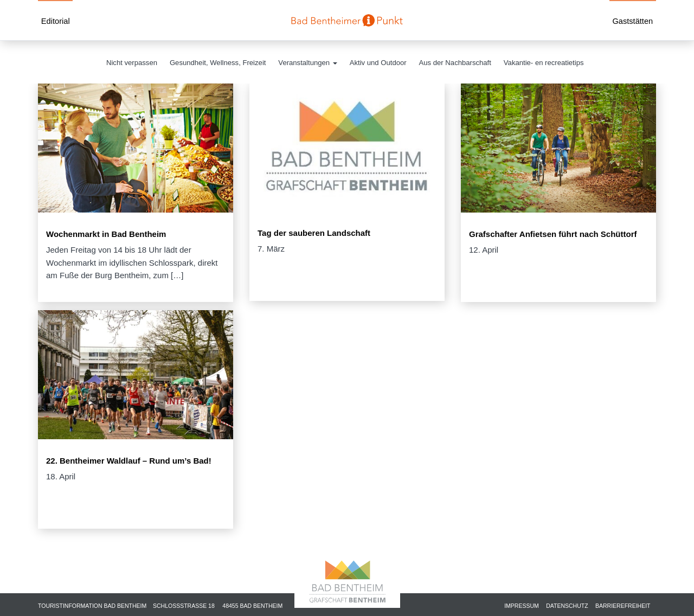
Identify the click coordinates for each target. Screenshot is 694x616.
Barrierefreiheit (623, 606)
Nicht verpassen (132, 63)
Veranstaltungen (307, 63)
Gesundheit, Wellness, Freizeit (218, 63)
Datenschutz (567, 606)
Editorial (56, 21)
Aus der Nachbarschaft (455, 63)
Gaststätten (632, 21)
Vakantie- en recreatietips (544, 63)
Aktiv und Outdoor (378, 63)
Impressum (522, 606)
